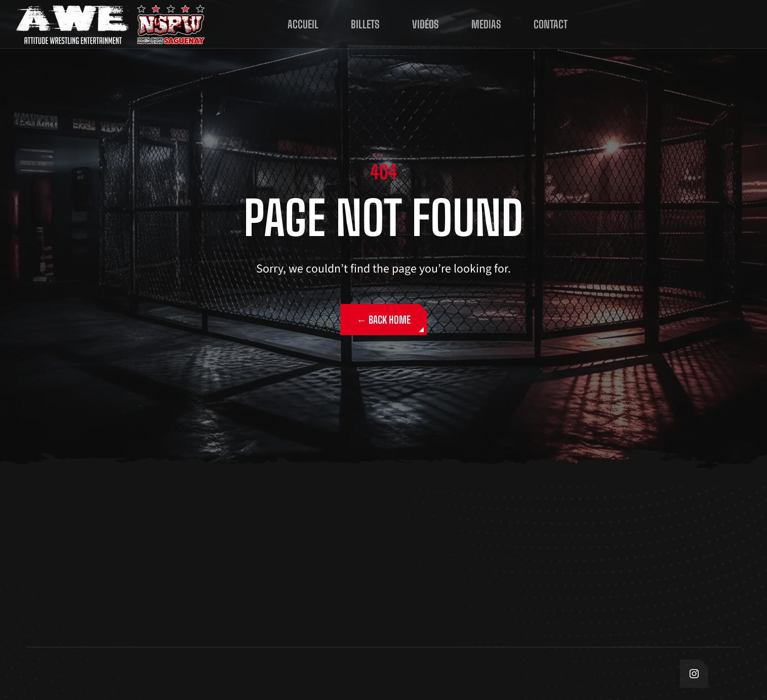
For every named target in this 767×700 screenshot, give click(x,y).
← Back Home (384, 320)
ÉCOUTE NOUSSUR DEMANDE (707, 24)
